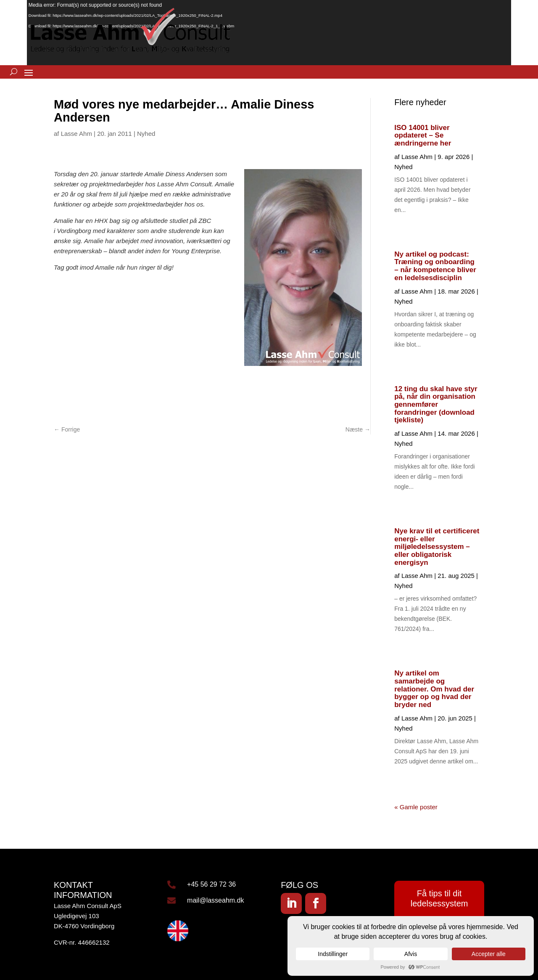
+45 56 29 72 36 (211, 884)
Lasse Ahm (76, 134)
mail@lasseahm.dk (215, 900)
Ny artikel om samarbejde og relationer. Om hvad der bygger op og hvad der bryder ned (434, 689)
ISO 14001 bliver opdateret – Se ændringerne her (423, 135)
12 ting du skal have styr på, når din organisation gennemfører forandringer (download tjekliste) (436, 405)
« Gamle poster (416, 807)
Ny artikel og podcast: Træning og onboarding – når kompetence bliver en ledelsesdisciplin (435, 266)
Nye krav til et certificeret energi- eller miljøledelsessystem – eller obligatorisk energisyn (437, 547)
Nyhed (146, 134)
